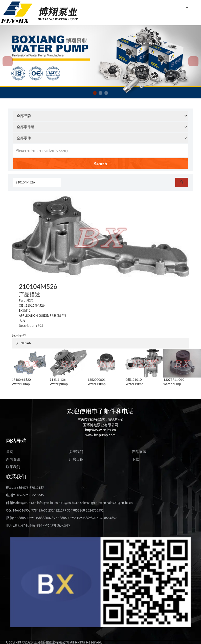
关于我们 (76, 452)
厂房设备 (76, 459)
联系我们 (13, 467)
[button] (95, 93)
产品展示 (139, 452)
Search (100, 164)
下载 (136, 459)
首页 (10, 452)
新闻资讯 (13, 459)
